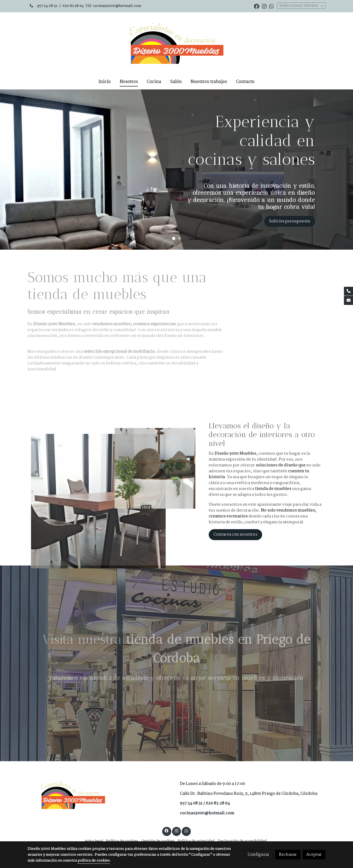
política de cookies (94, 861)
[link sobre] (100, 795)
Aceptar (314, 855)
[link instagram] (264, 6)
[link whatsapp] (271, 6)
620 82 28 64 (73, 6)
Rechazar (288, 855)
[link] (177, 43)
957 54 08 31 (47, 6)
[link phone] (348, 291)
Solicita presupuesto (290, 221)
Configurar (259, 855)
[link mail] (348, 300)
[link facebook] (257, 6)
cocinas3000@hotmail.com (117, 6)
